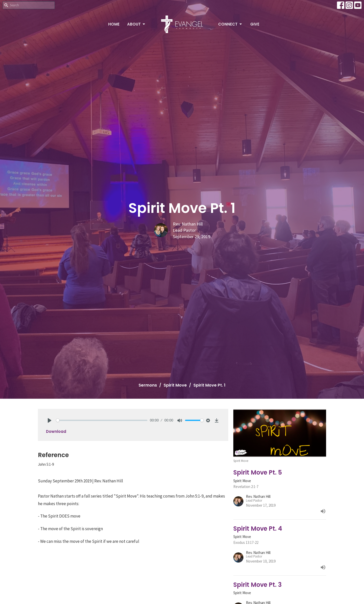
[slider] (102, 420)
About (136, 24)
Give (255, 24)
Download (56, 431)
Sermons (148, 385)
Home (114, 24)
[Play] (50, 420)
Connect (230, 24)
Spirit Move (175, 385)
